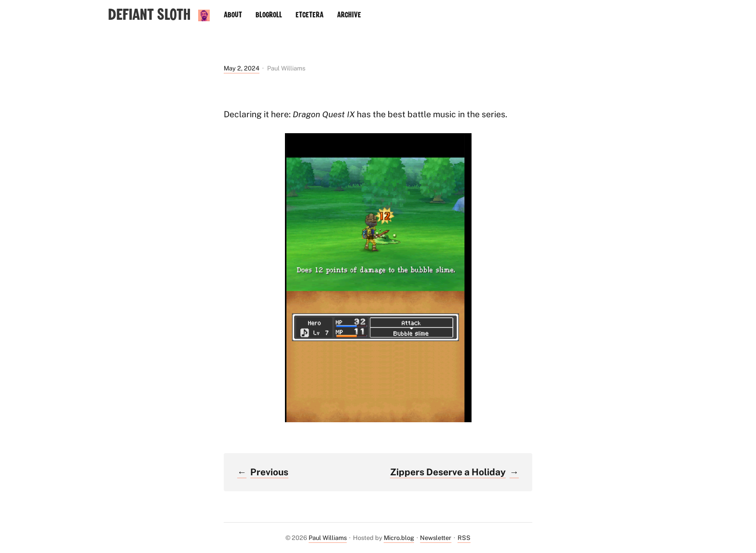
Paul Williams (328, 538)
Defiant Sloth (149, 15)
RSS (464, 538)
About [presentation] (233, 15)
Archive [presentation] (349, 15)
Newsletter (436, 538)
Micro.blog (399, 538)
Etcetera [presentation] (310, 15)
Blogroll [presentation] (269, 15)
